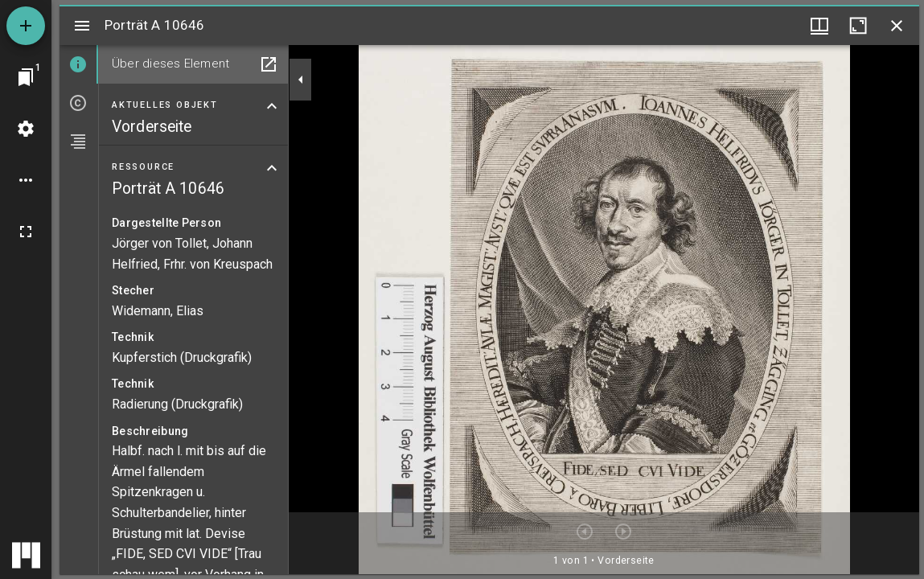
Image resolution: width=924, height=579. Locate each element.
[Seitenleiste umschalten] (82, 26)
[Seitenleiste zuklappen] (301, 80)
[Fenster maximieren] (858, 26)
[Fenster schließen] (897, 26)
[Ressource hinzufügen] (26, 26)
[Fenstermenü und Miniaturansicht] (819, 26)
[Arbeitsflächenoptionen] (26, 180)
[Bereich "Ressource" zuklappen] (272, 168)
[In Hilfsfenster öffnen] (269, 64)
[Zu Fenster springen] (26, 77)
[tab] (79, 64)
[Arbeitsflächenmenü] (26, 129)
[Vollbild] (26, 232)
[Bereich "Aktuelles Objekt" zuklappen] (272, 106)
